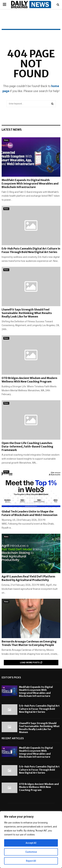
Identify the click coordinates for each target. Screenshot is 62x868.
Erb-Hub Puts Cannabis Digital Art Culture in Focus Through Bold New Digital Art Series (31, 250)
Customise (31, 852)
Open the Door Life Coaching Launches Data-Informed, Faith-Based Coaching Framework (27, 446)
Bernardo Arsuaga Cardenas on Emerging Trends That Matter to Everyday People (29, 643)
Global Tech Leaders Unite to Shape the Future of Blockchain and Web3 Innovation (30, 513)
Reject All (31, 861)
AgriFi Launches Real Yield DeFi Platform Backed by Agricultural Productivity (28, 578)
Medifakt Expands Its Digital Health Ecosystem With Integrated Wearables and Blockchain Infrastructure (30, 184)
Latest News (12, 130)
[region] (31, 840)
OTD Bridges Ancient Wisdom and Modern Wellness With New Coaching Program (29, 380)
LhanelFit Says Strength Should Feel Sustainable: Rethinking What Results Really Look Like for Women (27, 313)
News (6, 140)
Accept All (31, 843)
